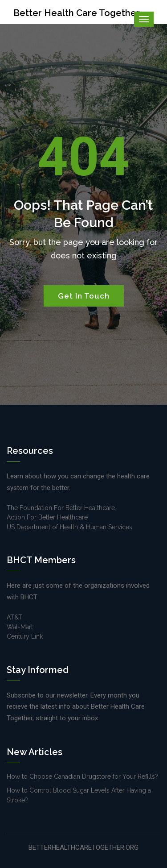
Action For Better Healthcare (47, 517)
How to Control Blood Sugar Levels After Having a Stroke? (79, 795)
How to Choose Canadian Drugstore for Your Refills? (82, 777)
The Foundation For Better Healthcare (61, 508)
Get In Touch (84, 296)
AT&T (14, 617)
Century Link (25, 636)
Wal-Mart (20, 627)
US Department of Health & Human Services (69, 527)
